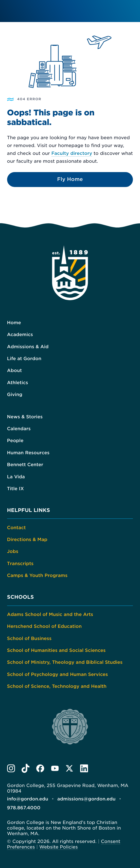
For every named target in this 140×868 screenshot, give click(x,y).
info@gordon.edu (28, 799)
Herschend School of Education (44, 626)
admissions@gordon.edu (86, 799)
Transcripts (20, 564)
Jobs (13, 552)
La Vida (16, 477)
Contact (16, 528)
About (15, 371)
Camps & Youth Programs (37, 576)
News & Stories (25, 417)
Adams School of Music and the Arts (50, 615)
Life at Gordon (24, 359)
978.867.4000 (24, 808)
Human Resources (28, 453)
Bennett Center (25, 465)
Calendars (19, 429)
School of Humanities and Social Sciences (56, 650)
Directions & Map (27, 540)
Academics (20, 335)
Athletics (18, 383)
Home (14, 323)
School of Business (29, 639)
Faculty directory (72, 153)
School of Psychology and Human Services (58, 675)
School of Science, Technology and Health (57, 686)
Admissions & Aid (28, 347)
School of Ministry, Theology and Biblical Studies (65, 662)
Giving (15, 395)
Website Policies (59, 847)
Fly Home (70, 179)
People (15, 441)
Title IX (15, 489)
